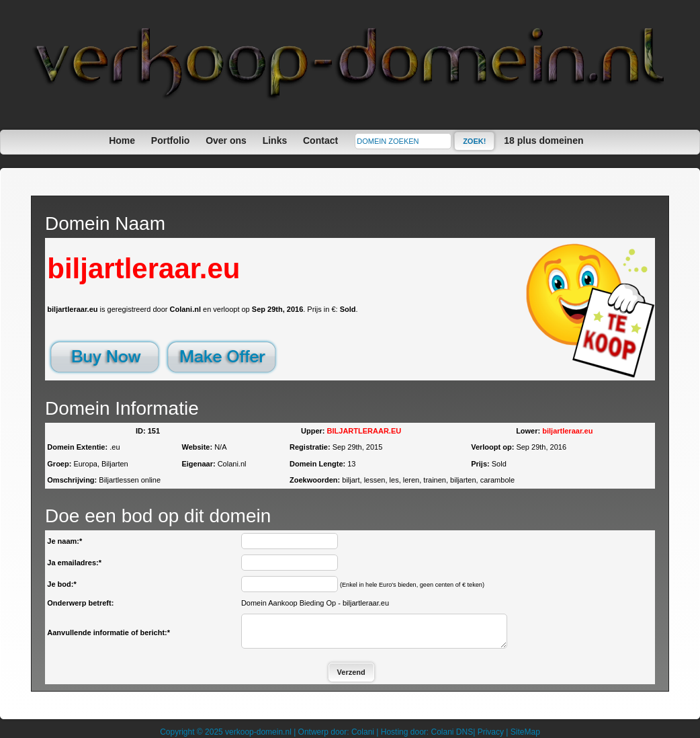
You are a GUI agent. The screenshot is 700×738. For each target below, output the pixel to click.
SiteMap (525, 732)
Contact (320, 140)
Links (275, 140)
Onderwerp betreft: (80, 603)
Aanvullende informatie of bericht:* (108, 632)
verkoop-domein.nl (258, 732)
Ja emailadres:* (74, 563)
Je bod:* (61, 584)
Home (122, 140)
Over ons (226, 140)
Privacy (491, 732)
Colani (363, 732)
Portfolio (171, 140)
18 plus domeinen (543, 140)
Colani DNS (452, 732)
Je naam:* (64, 541)
